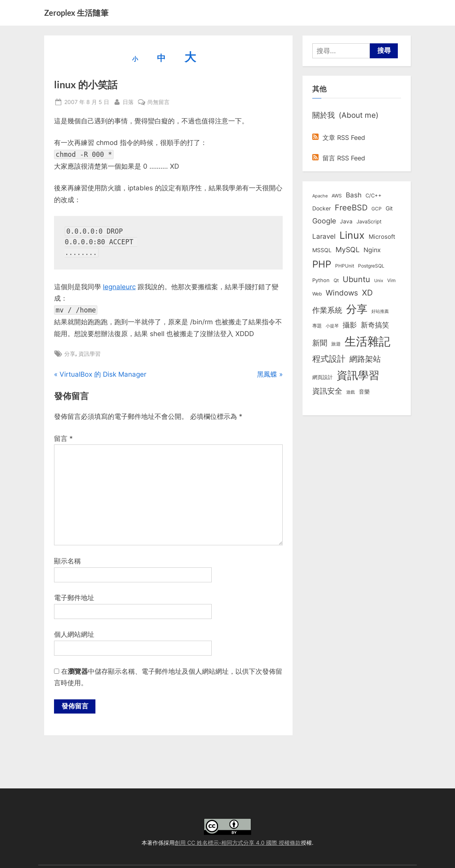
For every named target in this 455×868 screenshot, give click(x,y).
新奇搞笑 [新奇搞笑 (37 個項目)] (375, 325)
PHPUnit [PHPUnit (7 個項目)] (345, 266)
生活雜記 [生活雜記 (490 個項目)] (367, 341)
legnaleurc (119, 287)
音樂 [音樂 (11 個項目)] (364, 392)
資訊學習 (90, 354)
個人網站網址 (74, 634)
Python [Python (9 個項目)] (321, 280)
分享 (70, 354)
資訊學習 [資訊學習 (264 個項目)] (358, 375)
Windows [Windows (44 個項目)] (342, 293)
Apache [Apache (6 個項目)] (320, 196)
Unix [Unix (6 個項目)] (379, 281)
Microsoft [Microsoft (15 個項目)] (382, 237)
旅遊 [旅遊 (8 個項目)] (336, 344)
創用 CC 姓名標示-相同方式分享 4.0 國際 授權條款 (238, 843)
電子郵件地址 (74, 598)
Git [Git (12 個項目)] (389, 208)
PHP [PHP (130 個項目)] (322, 264)
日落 (128, 101)
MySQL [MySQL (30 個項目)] (348, 250)
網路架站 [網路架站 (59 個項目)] (365, 359)
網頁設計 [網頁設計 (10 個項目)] (323, 377)
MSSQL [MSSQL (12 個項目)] (322, 250)
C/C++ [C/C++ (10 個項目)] (374, 195)
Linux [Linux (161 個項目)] (352, 235)
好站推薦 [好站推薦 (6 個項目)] (380, 311)
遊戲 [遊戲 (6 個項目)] (351, 392)
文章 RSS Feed (339, 138)
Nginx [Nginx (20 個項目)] (372, 250)
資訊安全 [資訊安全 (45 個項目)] (327, 391)
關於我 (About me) (345, 115)
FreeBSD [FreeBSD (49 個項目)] (351, 208)
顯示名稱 (67, 561)
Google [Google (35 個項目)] (324, 221)
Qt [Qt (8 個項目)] (336, 280)
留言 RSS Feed (339, 158)
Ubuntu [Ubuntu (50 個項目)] (356, 279)
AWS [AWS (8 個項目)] (337, 196)
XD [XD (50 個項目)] (367, 293)
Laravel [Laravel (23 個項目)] (324, 236)
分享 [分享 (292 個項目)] (357, 309)
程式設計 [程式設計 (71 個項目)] (329, 359)
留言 (63, 439)
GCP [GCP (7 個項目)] (377, 209)
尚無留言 (159, 102)
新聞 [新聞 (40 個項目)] (320, 343)
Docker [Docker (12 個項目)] (322, 208)
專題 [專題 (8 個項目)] (317, 326)
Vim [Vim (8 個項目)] (391, 280)
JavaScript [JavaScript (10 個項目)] (369, 221)
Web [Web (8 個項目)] (317, 294)
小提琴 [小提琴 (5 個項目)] (332, 326)
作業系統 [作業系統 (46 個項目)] (327, 310)
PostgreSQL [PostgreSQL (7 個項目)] (371, 266)
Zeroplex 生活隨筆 (76, 13)
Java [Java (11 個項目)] (346, 221)
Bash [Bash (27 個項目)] (354, 195)
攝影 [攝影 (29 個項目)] (350, 325)
